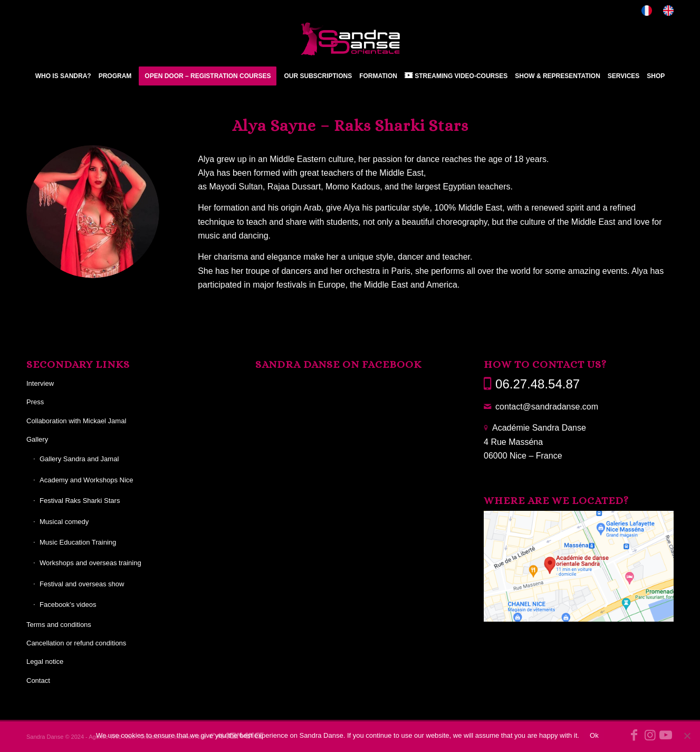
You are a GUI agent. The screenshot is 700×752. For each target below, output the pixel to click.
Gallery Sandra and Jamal (79, 459)
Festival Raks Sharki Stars (80, 501)
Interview (40, 383)
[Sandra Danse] (350, 39)
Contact (38, 680)
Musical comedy (64, 522)
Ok (594, 735)
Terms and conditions (59, 625)
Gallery (37, 439)
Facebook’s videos (68, 605)
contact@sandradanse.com (547, 407)
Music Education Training (78, 542)
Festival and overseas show (82, 584)
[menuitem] (647, 11)
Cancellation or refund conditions (76, 643)
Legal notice (45, 661)
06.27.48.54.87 (538, 384)
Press (35, 402)
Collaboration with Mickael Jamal (76, 421)
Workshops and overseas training (90, 563)
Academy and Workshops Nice (87, 480)
